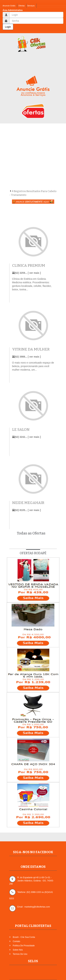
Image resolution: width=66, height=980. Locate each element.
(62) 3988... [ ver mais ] (26, 357)
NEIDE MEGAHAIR (28, 503)
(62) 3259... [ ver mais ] (26, 273)
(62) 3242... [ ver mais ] (26, 437)
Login (8, 27)
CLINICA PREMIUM (29, 266)
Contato (17, 941)
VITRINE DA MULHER (31, 349)
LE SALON (21, 430)
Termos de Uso (20, 954)
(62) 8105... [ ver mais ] (26, 510)
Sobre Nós (18, 950)
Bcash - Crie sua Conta (24, 937)
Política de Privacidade (24, 946)
